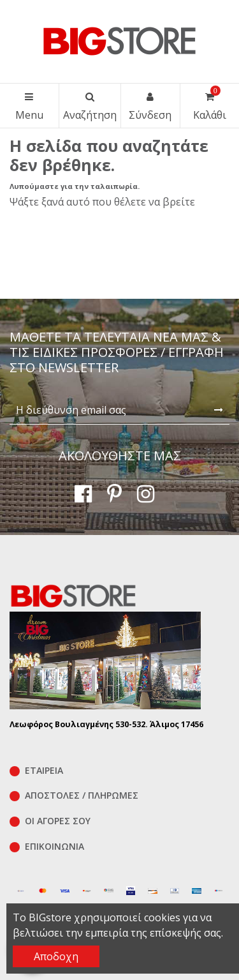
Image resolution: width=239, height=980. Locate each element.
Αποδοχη (56, 956)
